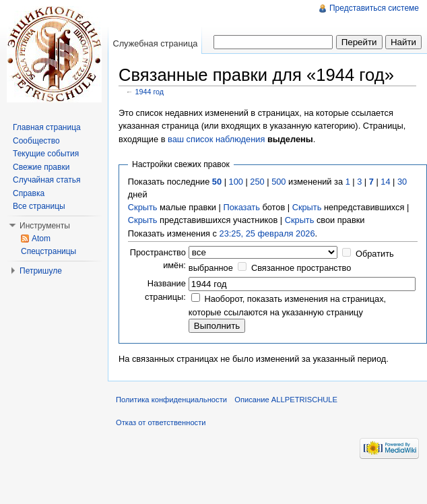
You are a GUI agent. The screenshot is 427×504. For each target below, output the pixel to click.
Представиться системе (374, 8)
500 (278, 182)
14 (385, 182)
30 (402, 182)
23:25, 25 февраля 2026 (267, 233)
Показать (241, 207)
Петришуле (41, 271)
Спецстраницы (48, 251)
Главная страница (47, 127)
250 (257, 182)
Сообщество (36, 141)
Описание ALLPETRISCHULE (286, 400)
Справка (29, 193)
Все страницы (39, 206)
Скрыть (143, 207)
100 (236, 182)
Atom (41, 239)
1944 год (150, 92)
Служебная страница (155, 43)
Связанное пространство (301, 268)
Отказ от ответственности (161, 422)
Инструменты (45, 226)
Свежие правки (41, 167)
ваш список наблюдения (216, 139)
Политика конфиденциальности (171, 400)
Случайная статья (46, 180)
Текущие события (46, 154)
